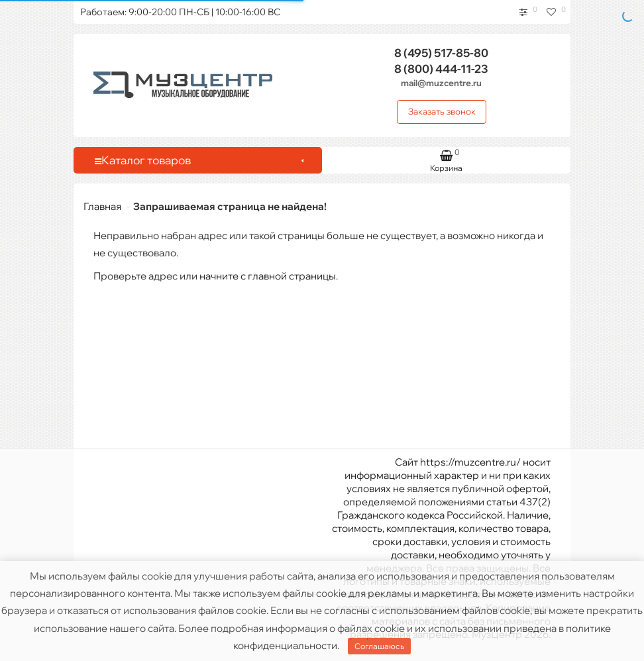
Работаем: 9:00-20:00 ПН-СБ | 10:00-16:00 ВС (180, 12)
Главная (102, 206)
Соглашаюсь (379, 646)
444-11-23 (441, 69)
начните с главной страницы (268, 276)
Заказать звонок (442, 111)
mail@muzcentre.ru (441, 83)
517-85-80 (441, 53)
